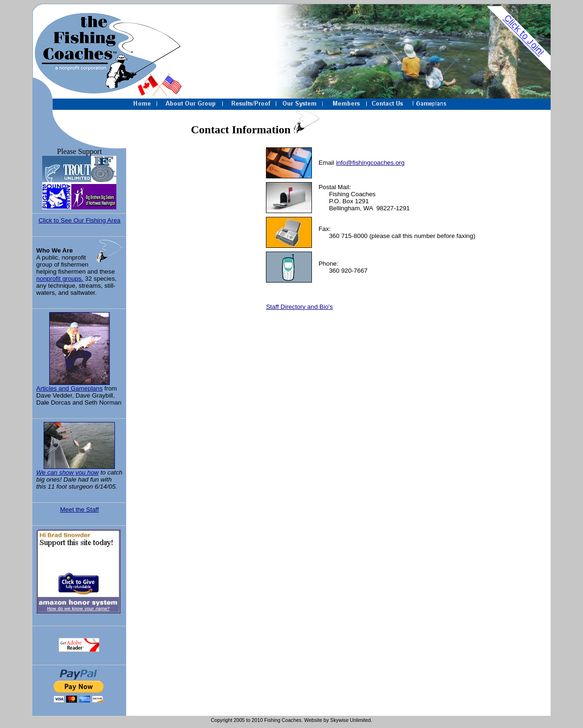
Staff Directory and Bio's (299, 307)
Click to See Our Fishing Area (79, 220)
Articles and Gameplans (79, 352)
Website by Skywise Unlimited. (338, 720)
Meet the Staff (79, 510)
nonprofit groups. (60, 279)
